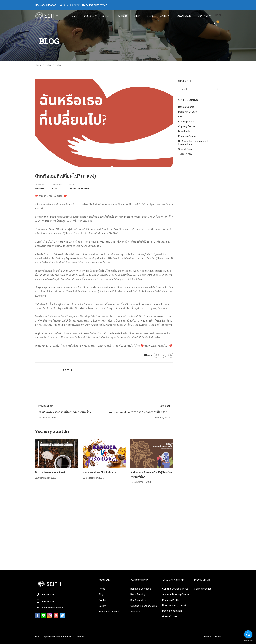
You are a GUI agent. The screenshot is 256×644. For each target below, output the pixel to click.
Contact (203, 16)
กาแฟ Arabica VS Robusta (100, 473)
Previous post (46, 406)
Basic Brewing (138, 594)
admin (39, 189)
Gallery (165, 16)
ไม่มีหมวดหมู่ (185, 154)
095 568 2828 (72, 5)
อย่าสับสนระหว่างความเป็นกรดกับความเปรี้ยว (65, 412)
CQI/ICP (105, 16)
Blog (150, 16)
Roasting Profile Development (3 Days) (174, 603)
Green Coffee (170, 616)
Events (217, 637)
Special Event (185, 150)
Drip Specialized (139, 600)
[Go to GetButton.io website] (248, 641)
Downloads (184, 16)
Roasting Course (187, 137)
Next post (165, 406)
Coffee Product (203, 589)
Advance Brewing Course (176, 594)
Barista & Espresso (141, 589)
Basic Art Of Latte (188, 112)
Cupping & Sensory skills (144, 606)
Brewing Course (187, 122)
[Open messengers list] (248, 634)
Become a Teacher (109, 612)
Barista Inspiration (172, 611)
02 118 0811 (49, 595)
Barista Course (186, 107)
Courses (89, 16)
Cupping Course (187, 127)
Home (74, 16)
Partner (122, 16)
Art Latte (135, 612)
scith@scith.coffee (96, 5)
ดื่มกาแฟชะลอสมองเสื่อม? (50, 473)
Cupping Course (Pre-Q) (175, 589)
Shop (137, 16)
